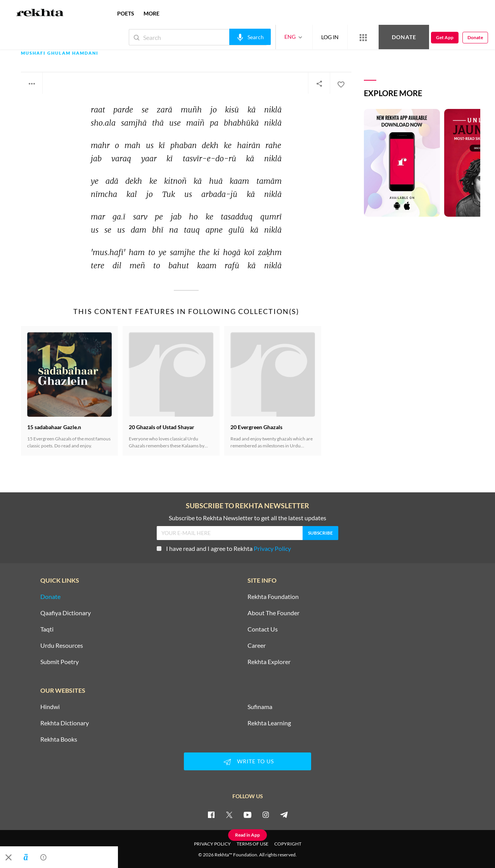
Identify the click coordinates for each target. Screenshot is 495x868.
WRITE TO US (247, 762)
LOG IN (330, 37)
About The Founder (273, 613)
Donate (404, 37)
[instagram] (266, 815)
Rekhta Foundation (273, 597)
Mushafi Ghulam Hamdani (60, 53)
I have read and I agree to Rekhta (224, 548)
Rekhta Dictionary (65, 723)
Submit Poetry (60, 662)
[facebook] (211, 815)
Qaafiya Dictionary (66, 613)
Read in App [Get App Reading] (247, 835)
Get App (445, 37)
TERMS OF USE (253, 844)
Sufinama (260, 707)
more (151, 13)
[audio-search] (250, 37)
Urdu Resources (62, 645)
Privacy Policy (272, 548)
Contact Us (263, 629)
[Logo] (40, 14)
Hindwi (50, 707)
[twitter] (229, 815)
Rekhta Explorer (269, 662)
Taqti (47, 629)
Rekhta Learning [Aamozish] (269, 723)
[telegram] (284, 815)
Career (257, 645)
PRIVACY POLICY (212, 844)
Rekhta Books (59, 739)
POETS (126, 13)
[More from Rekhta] (363, 37)
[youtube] (247, 815)
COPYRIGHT (288, 844)
